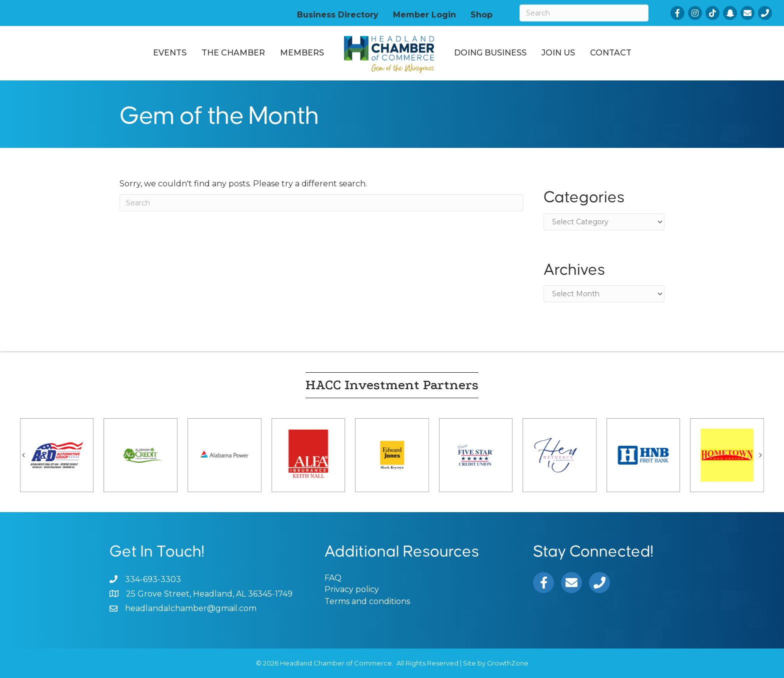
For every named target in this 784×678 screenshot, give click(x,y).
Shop (481, 14)
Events (170, 53)
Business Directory (338, 14)
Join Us (558, 53)
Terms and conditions (367, 601)
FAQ (333, 578)
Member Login (424, 14)
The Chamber (233, 53)
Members (302, 53)
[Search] (584, 13)
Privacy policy (352, 589)
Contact (611, 53)
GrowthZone (508, 663)
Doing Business (490, 53)
